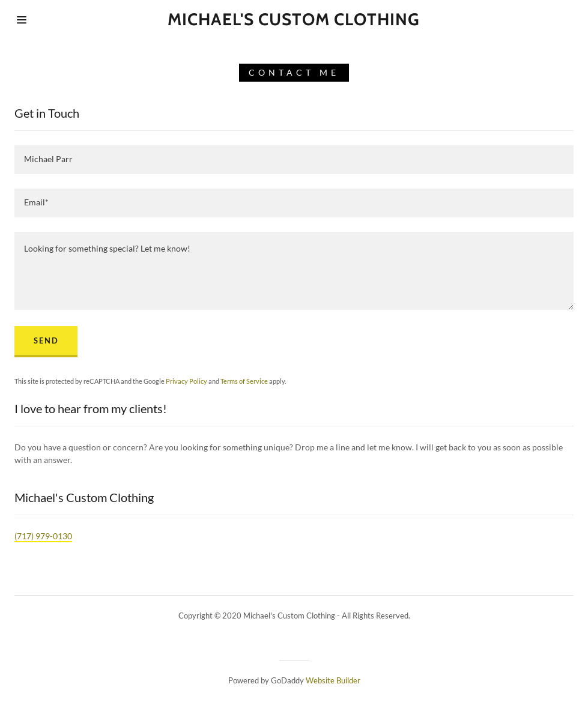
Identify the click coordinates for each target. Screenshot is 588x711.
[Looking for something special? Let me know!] (294, 271)
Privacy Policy (186, 381)
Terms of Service (244, 381)
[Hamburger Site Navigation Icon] (56, 20)
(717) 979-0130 (43, 536)
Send (46, 340)
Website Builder (333, 680)
